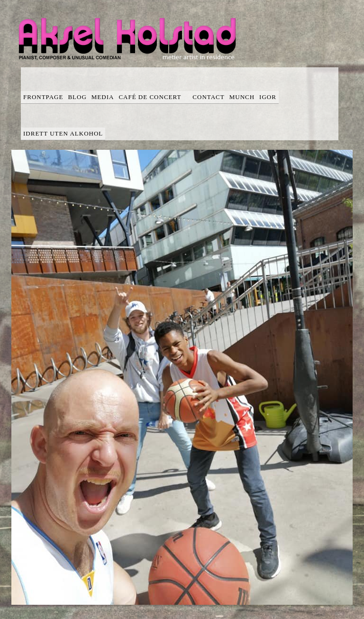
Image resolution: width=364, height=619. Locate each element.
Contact (208, 97)
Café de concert (153, 97)
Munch (242, 97)
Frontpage (43, 97)
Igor (268, 97)
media (103, 97)
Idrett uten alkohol (63, 133)
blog (77, 97)
